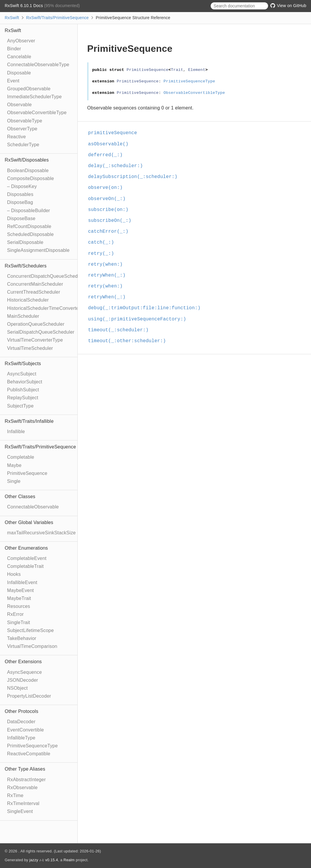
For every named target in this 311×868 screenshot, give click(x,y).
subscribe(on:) (111, 210)
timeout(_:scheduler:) (121, 330)
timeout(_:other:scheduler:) (129, 341)
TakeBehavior (22, 638)
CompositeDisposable (30, 178)
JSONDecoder (23, 680)
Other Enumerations (26, 548)
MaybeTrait (19, 598)
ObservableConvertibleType (37, 113)
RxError (15, 614)
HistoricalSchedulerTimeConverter (44, 308)
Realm (69, 860)
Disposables (20, 194)
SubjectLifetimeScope (30, 630)
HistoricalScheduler (28, 300)
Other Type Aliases (25, 769)
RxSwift (12, 18)
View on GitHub (288, 6)
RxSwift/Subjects (23, 364)
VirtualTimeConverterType (35, 340)
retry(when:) (108, 265)
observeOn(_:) (109, 199)
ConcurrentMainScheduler (35, 284)
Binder (14, 49)
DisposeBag (20, 202)
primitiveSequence (115, 133)
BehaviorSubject (25, 382)
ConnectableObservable (33, 507)
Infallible (16, 431)
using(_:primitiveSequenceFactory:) (139, 319)
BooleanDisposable (28, 171)
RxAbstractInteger (26, 780)
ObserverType (22, 129)
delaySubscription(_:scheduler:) (135, 177)
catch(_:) (103, 242)
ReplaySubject (23, 398)
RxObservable (22, 788)
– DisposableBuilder (29, 211)
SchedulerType (23, 145)
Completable (21, 457)
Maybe (14, 465)
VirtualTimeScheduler (30, 348)
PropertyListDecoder (29, 696)
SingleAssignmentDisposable (38, 250)
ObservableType (25, 121)
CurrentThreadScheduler (34, 292)
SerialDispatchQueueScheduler (41, 332)
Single (14, 481)
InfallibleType (21, 738)
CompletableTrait (25, 566)
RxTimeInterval (23, 803)
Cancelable (19, 57)
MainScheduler (23, 316)
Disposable (19, 73)
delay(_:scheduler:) (118, 166)
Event (13, 81)
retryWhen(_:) (109, 275)
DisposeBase (21, 218)
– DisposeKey (22, 186)
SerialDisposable (25, 242)
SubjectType (20, 406)
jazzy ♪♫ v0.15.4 (44, 860)
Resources (19, 606)
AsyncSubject (22, 374)
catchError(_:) (111, 232)
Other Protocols (21, 711)
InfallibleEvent (22, 582)
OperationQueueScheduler (36, 324)
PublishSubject (23, 390)
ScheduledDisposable (30, 234)
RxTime (15, 795)
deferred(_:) (108, 155)
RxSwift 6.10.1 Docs (24, 6)
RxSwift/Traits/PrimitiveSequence (58, 18)
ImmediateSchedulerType (34, 97)
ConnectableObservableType (38, 65)
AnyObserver (21, 41)
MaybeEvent (20, 590)
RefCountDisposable (29, 226)
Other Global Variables (29, 522)
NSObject (17, 688)
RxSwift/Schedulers (26, 266)
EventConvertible (25, 730)
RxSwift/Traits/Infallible (29, 421)
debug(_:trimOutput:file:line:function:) (147, 308)
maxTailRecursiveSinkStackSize (41, 533)
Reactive (16, 137)
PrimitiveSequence (27, 473)
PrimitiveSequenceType (32, 746)
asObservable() (111, 144)
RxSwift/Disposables (27, 160)
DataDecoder (21, 722)
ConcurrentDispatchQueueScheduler (46, 276)
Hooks (14, 574)
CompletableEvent (27, 558)
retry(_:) (103, 254)
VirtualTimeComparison (32, 646)
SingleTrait (19, 622)
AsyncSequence (24, 672)
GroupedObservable (29, 89)
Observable (19, 105)
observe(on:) (108, 188)
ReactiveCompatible (29, 754)
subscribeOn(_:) (112, 221)
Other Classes (20, 497)
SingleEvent (20, 811)
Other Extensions (23, 662)
